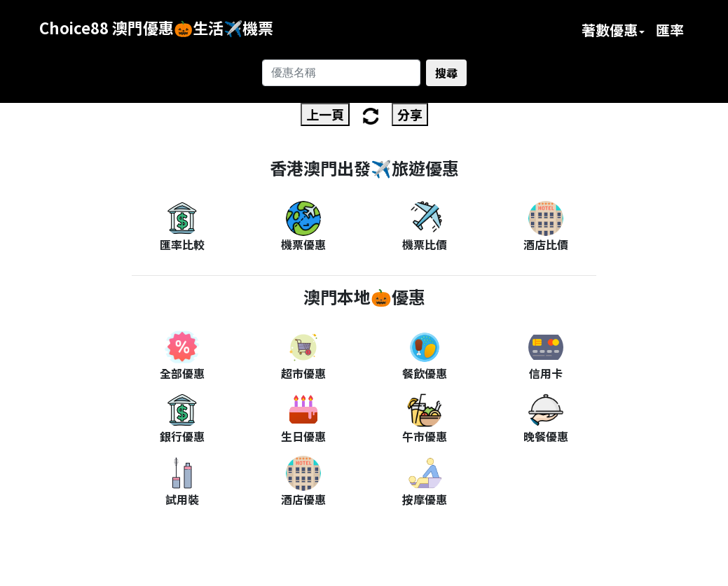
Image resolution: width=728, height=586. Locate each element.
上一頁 (325, 114)
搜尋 (446, 73)
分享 (410, 114)
